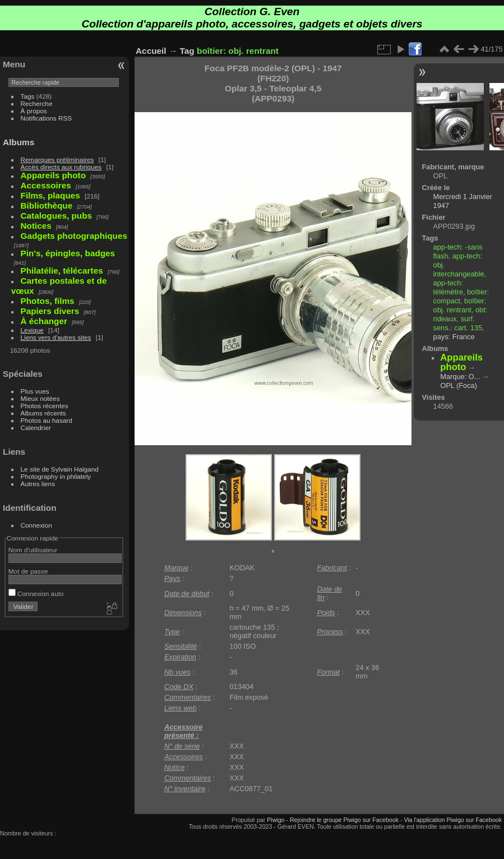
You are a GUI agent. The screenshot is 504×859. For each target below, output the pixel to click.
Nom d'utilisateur (33, 550)
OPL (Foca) (459, 385)
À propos (34, 111)
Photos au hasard (47, 420)
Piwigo (276, 820)
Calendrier (36, 428)
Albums (19, 142)
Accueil (151, 51)
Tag (187, 51)
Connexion (36, 525)
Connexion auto (36, 594)
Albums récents (43, 413)
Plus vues (35, 391)
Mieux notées (40, 398)
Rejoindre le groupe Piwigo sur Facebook (344, 820)
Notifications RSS (47, 118)
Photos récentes (45, 406)
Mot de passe (28, 571)
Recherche (37, 103)
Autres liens (38, 484)
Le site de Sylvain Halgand (60, 469)
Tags (28, 96)
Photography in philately (56, 476)
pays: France (454, 337)
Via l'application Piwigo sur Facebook (453, 820)
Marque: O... (460, 377)
